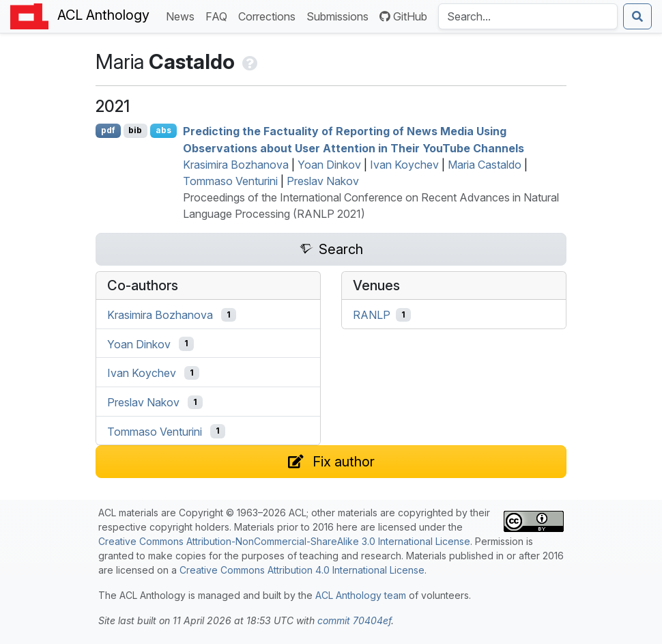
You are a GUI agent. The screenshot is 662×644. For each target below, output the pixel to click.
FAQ (219, 15)
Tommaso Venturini (230, 181)
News (183, 15)
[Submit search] (637, 16)
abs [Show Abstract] (163, 130)
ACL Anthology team (361, 595)
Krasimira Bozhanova (236, 165)
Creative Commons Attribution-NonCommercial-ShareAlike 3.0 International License (284, 541)
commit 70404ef (354, 620)
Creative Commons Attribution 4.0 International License (302, 570)
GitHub (403, 16)
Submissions (340, 15)
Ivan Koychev (404, 165)
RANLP (372, 315)
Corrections (270, 15)
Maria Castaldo (485, 165)
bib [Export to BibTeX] (135, 130)
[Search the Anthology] (528, 16)
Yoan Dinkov (329, 165)
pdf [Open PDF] (108, 130)
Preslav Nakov (323, 181)
